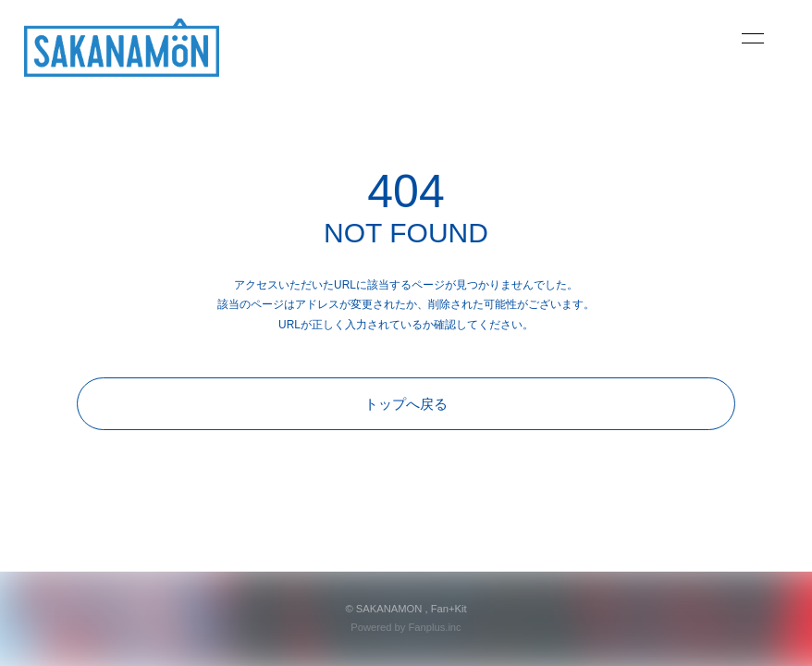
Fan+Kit (449, 609)
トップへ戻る (406, 404)
